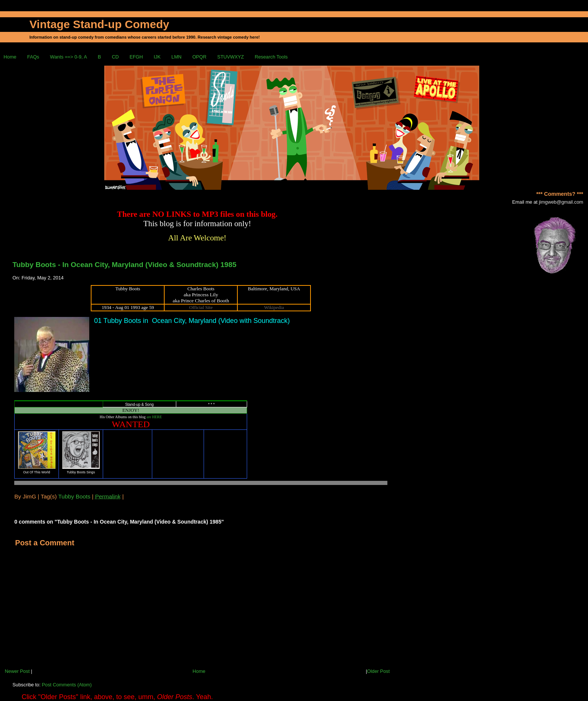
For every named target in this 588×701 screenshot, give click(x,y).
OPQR (199, 57)
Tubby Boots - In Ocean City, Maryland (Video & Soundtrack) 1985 (124, 265)
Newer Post (17, 671)
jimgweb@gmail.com (561, 202)
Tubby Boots (74, 496)
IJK (157, 57)
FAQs (33, 57)
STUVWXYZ (230, 57)
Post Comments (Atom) (67, 685)
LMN (176, 57)
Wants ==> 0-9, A (68, 57)
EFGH (136, 57)
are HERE (154, 417)
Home (10, 57)
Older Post (378, 671)
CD (115, 57)
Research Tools (271, 57)
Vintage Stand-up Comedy (99, 24)
